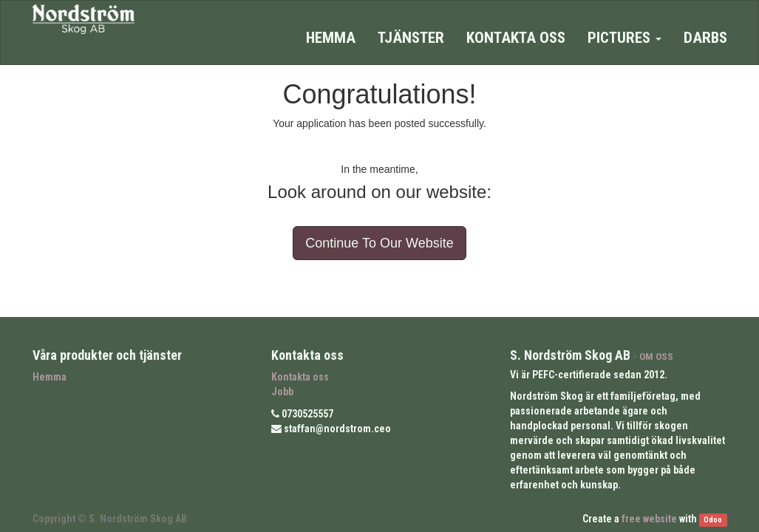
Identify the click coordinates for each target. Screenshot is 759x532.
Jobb (282, 392)
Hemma (50, 377)
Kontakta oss (300, 377)
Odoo (713, 520)
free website (649, 519)
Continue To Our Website (379, 243)
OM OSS (656, 356)
